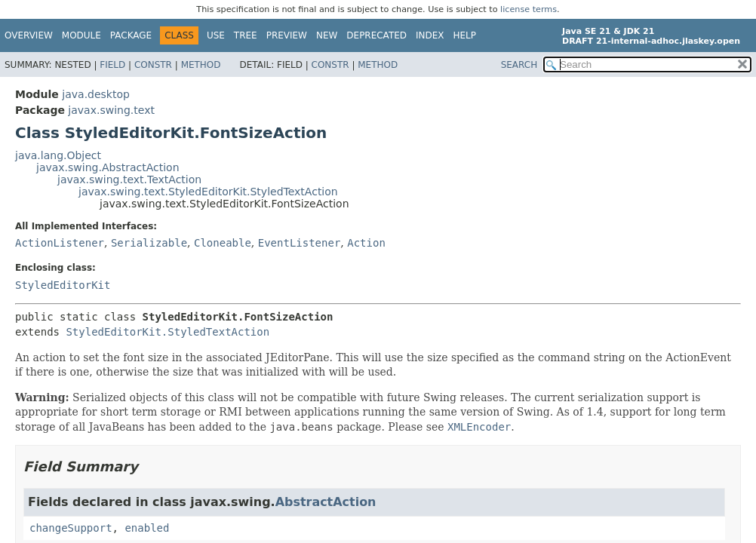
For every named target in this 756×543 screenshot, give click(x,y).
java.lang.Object (58, 155)
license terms (529, 9)
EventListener (300, 243)
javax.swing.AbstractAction (108, 167)
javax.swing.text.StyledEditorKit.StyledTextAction (208, 192)
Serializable (149, 243)
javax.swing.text (111, 110)
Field (112, 65)
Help (465, 35)
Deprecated (376, 35)
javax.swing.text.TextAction (129, 179)
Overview (29, 35)
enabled (147, 528)
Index (430, 35)
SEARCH (519, 65)
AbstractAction (326, 502)
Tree (246, 35)
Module (81, 35)
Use (216, 35)
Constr (153, 65)
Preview (287, 35)
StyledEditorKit (63, 285)
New (327, 35)
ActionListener (60, 243)
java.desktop (96, 94)
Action (366, 243)
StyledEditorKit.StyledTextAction (167, 332)
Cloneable (223, 243)
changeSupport (71, 528)
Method (201, 65)
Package (131, 35)
